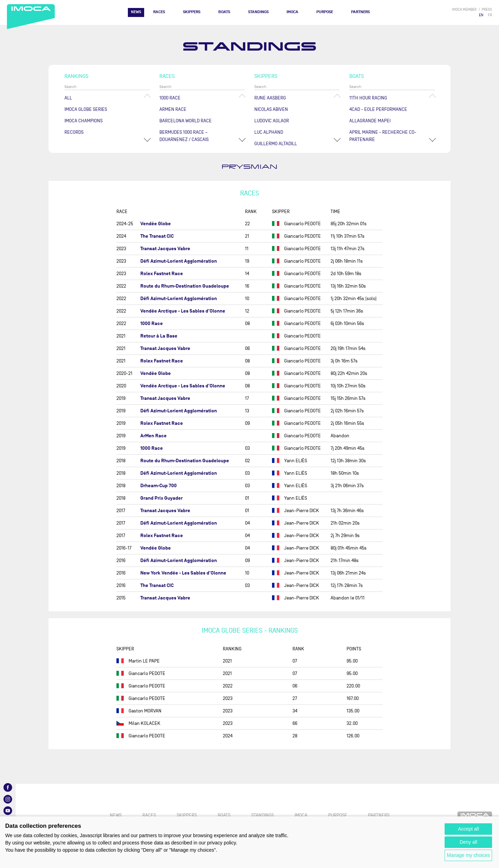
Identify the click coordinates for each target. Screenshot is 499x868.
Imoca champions (84, 121)
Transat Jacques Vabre (165, 249)
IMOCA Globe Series (86, 109)
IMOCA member (464, 10)
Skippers (192, 12)
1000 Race (170, 98)
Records (74, 132)
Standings (258, 12)
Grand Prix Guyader (161, 498)
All (68, 98)
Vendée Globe (156, 224)
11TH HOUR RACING (368, 98)
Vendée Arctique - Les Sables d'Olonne (183, 311)
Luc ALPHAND (269, 132)
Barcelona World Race (186, 121)
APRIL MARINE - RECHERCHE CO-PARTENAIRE (383, 136)
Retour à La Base (159, 336)
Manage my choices (468, 855)
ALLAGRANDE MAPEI (370, 121)
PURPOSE (325, 12)
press (487, 10)
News (136, 12)
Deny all (468, 842)
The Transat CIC (157, 236)
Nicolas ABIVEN (271, 109)
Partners (360, 12)
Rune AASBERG (270, 98)
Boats (224, 12)
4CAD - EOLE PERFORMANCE (378, 109)
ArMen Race (173, 109)
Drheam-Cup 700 (159, 486)
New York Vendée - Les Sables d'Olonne (183, 573)
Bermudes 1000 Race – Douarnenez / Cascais (184, 136)
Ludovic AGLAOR (272, 121)
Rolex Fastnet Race (162, 274)
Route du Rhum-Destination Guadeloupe (185, 286)
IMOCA (292, 12)
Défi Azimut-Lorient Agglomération (179, 261)
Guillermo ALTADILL (276, 144)
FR (490, 15)
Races (159, 12)
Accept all (468, 829)
